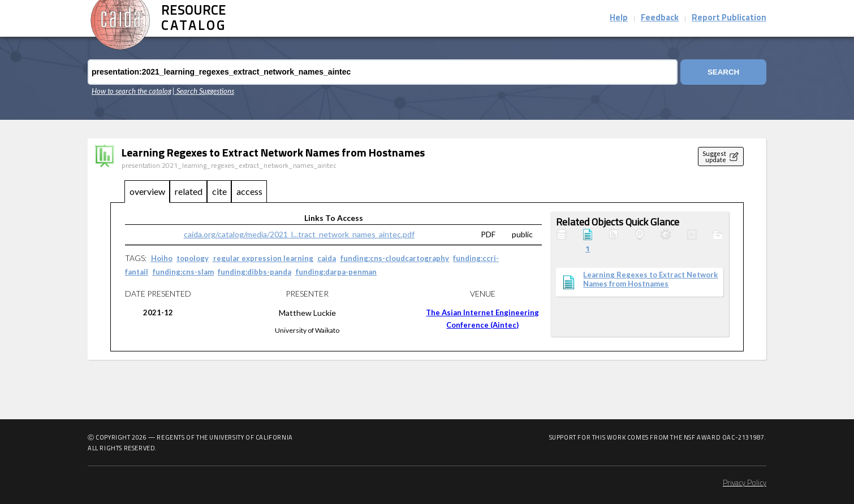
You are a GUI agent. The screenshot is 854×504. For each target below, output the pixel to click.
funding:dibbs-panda (255, 272)
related (189, 191)
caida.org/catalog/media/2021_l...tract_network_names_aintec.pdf (299, 234)
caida (327, 258)
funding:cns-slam (183, 272)
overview (147, 191)
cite (219, 191)
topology (193, 258)
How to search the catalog (131, 91)
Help (619, 18)
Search (723, 72)
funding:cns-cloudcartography (395, 258)
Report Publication (729, 18)
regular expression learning (263, 258)
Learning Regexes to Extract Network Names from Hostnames (650, 279)
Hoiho (162, 258)
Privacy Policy (745, 483)
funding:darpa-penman (336, 272)
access (249, 191)
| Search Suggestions (203, 91)
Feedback (660, 18)
